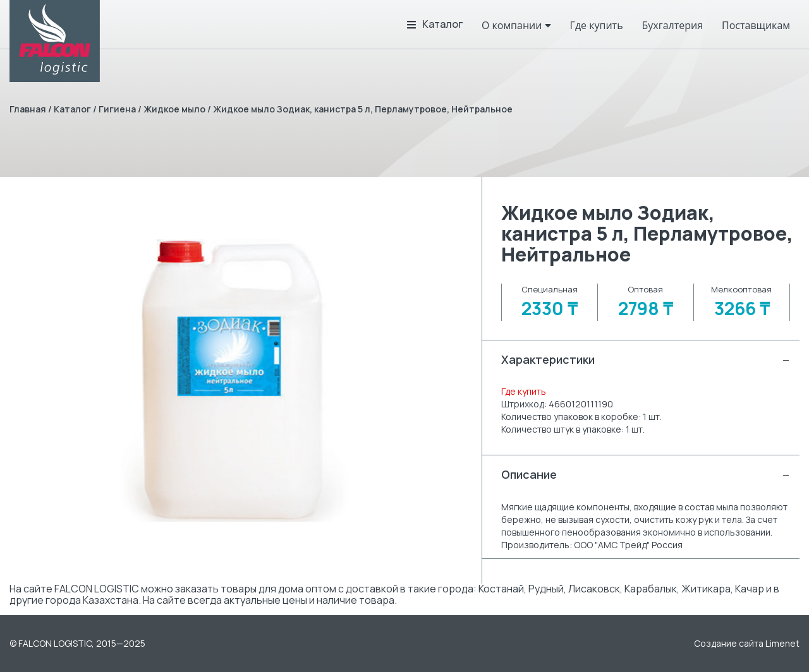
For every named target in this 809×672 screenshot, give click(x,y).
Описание (646, 475)
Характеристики (646, 360)
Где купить (524, 391)
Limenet (782, 643)
